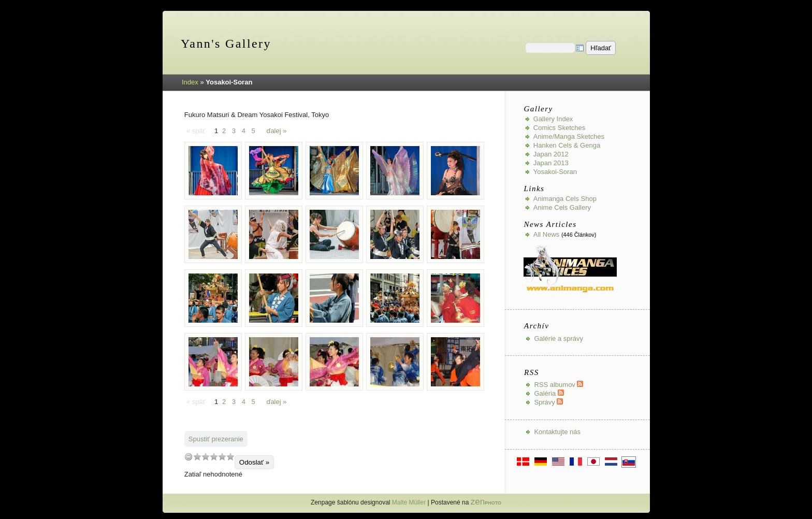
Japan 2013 (551, 163)
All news (547, 234)
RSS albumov (559, 385)
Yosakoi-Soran (555, 172)
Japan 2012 (551, 154)
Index (190, 82)
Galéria (549, 393)
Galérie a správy (559, 338)
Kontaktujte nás (557, 432)
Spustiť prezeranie (216, 439)
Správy (548, 402)
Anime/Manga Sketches (569, 136)
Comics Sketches (559, 128)
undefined (189, 457)
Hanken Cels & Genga (567, 145)
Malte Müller (409, 502)
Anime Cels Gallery (562, 207)
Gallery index (553, 119)
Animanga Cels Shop (565, 199)
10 (230, 457)
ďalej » (276, 131)
